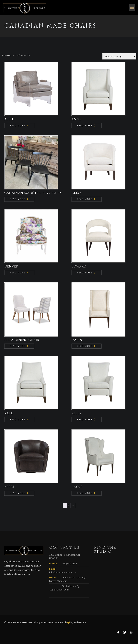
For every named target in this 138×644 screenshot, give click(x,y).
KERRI (9, 487)
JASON (77, 340)
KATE (9, 413)
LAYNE (77, 487)
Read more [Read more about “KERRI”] (17, 493)
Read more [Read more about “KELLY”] (85, 420)
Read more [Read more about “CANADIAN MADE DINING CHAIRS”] (17, 199)
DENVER (11, 266)
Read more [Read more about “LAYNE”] (85, 493)
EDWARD (79, 266)
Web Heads (80, 622)
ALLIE (9, 119)
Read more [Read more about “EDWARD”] (85, 273)
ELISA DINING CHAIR (22, 340)
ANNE (76, 119)
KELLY (76, 413)
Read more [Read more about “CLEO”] (85, 199)
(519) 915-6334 (69, 563)
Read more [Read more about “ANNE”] (85, 126)
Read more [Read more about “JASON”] (85, 346)
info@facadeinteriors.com (63, 572)
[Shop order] (119, 56)
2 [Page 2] (69, 505)
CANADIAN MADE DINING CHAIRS (33, 193)
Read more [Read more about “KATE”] (17, 420)
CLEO (76, 193)
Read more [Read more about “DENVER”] (17, 273)
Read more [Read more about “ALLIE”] (17, 126)
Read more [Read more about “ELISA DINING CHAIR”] (17, 346)
